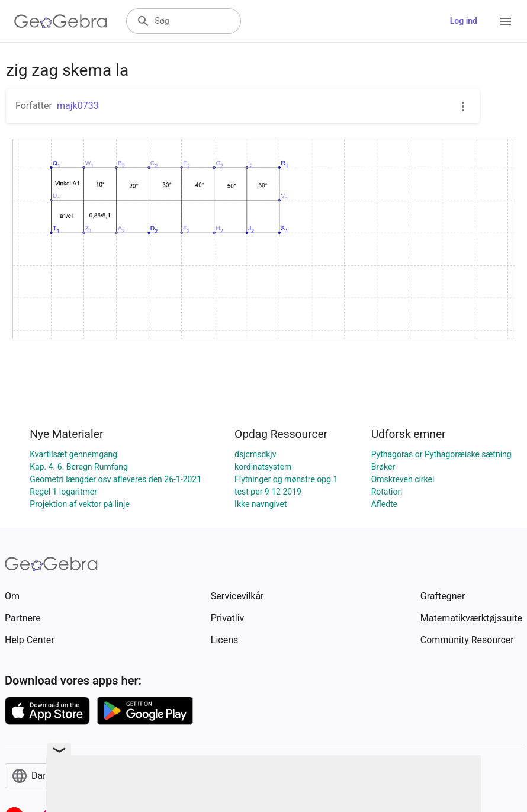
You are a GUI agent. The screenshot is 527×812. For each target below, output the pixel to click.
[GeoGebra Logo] (61, 21)
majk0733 (78, 106)
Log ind (464, 21)
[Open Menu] (506, 21)
